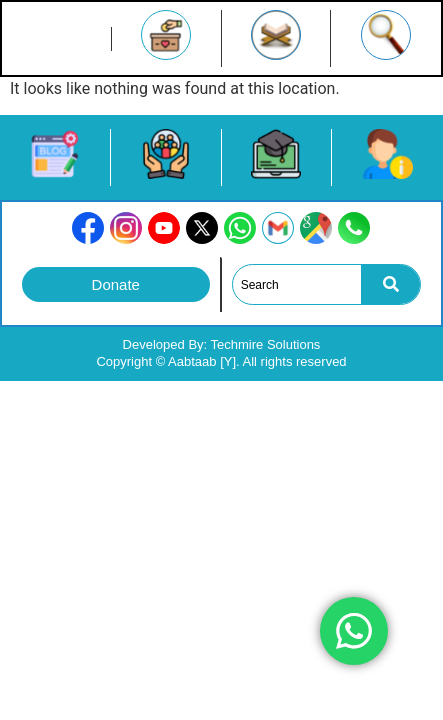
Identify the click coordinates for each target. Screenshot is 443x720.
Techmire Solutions (266, 344)
